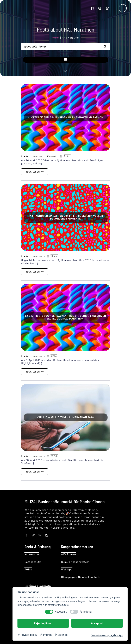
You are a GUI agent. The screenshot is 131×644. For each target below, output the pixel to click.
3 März (65, 156)
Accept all (97, 623)
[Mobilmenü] (123, 8)
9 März (52, 356)
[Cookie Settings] (61, 635)
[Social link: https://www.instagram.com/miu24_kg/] (102, 8)
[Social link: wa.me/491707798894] (110, 8)
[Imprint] (46, 635)
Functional (86, 612)
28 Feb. (52, 456)
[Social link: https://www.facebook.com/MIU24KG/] (94, 8)
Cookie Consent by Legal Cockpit (107, 635)
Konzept (52, 156)
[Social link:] (28, 535)
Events (25, 156)
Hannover (38, 156)
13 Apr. (52, 256)
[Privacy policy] (27, 635)
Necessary (61, 612)
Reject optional (43, 623)
